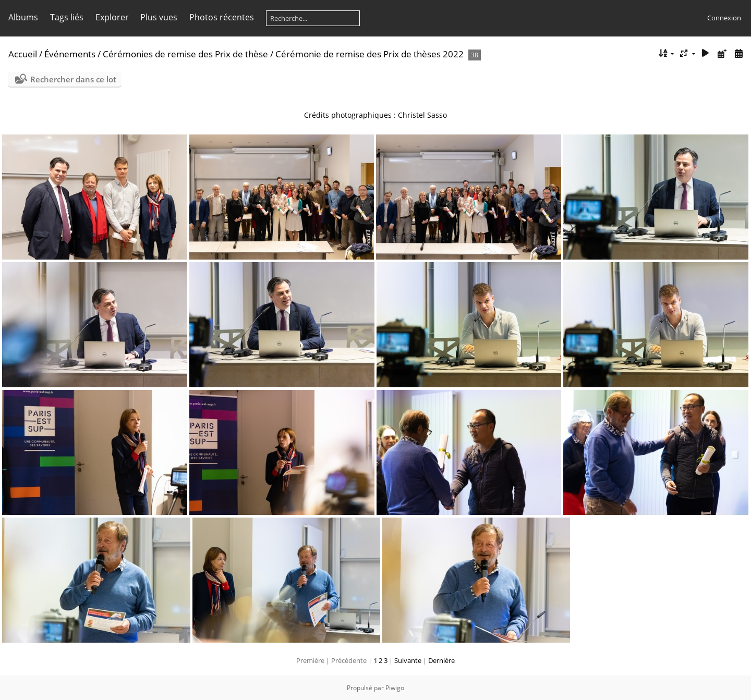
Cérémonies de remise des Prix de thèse (185, 54)
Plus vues (159, 17)
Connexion (724, 18)
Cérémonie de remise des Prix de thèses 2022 (370, 54)
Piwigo (395, 688)
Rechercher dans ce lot (73, 79)
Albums (23, 17)
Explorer (112, 17)
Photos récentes (222, 17)
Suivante (408, 660)
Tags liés (67, 17)
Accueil (23, 54)
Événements (71, 54)
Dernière (441, 660)
